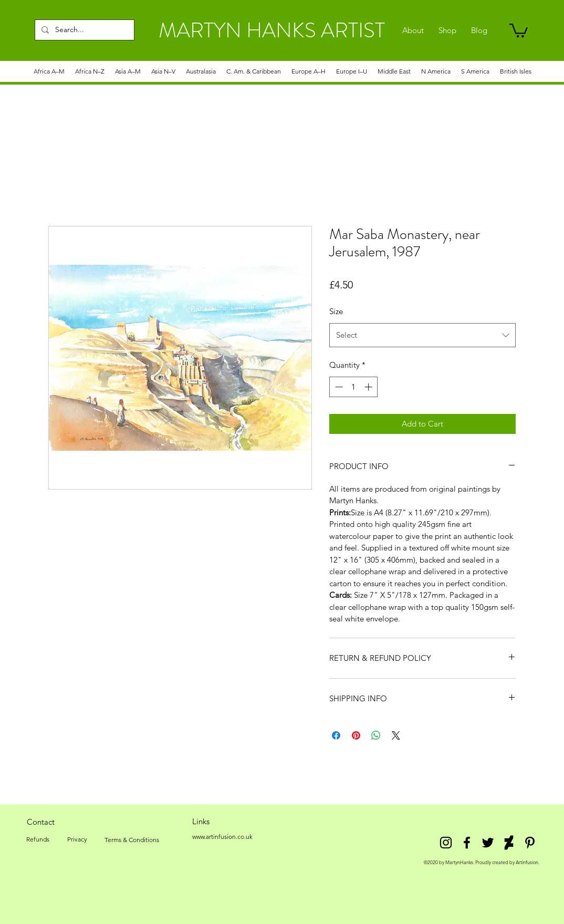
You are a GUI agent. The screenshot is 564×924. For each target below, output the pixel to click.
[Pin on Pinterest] (356, 735)
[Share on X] (396, 735)
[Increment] (369, 387)
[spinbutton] (354, 387)
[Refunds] (38, 839)
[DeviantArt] (509, 843)
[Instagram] (446, 843)
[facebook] (467, 843)
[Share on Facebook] (336, 735)
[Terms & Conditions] (132, 840)
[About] (413, 30)
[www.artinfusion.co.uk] (222, 837)
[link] (519, 30)
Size (336, 311)
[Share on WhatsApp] (376, 735)
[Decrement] (338, 387)
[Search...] (83, 30)
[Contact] (40, 822)
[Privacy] (77, 839)
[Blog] (479, 30)
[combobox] (422, 335)
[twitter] (488, 843)
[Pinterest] (530, 843)
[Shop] (447, 30)
